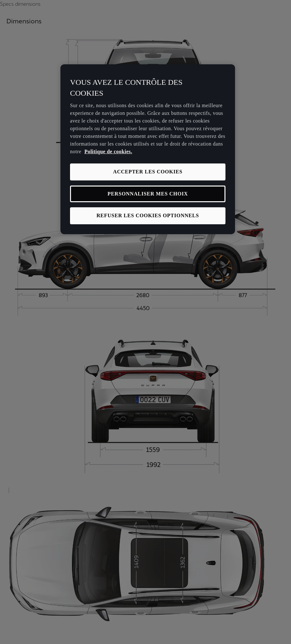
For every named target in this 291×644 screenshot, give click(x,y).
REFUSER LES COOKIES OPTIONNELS (148, 215)
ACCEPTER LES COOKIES (148, 172)
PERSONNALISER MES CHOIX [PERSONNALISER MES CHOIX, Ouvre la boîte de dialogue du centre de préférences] (148, 194)
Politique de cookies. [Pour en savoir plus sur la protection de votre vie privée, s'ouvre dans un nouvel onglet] (108, 151)
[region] (148, 149)
